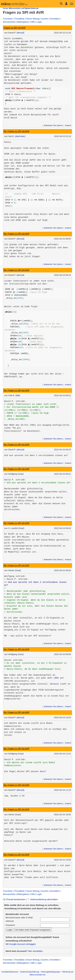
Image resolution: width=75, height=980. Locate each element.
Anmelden (55, 19)
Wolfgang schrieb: (15, 576)
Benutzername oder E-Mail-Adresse (19, 919)
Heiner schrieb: (14, 660)
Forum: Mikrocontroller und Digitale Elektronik (21, 8)
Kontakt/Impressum (10, 972)
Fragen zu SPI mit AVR (15, 28)
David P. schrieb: (15, 401)
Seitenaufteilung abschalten (43, 899)
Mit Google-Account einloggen (21, 944)
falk (18, 395)
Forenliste (8, 19)
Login (39, 22)
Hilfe (33, 22)
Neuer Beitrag (33, 19)
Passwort (10, 925)
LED (56, 678)
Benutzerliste (9, 22)
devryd (20, 33)
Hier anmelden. (36, 951)
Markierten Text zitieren (53, 125)
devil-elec (20, 136)
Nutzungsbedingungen (51, 972)
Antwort (68, 125)
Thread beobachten (14, 899)
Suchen (45, 19)
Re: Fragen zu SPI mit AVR (17, 131)
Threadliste (19, 19)
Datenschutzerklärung (30, 972)
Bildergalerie (23, 22)
